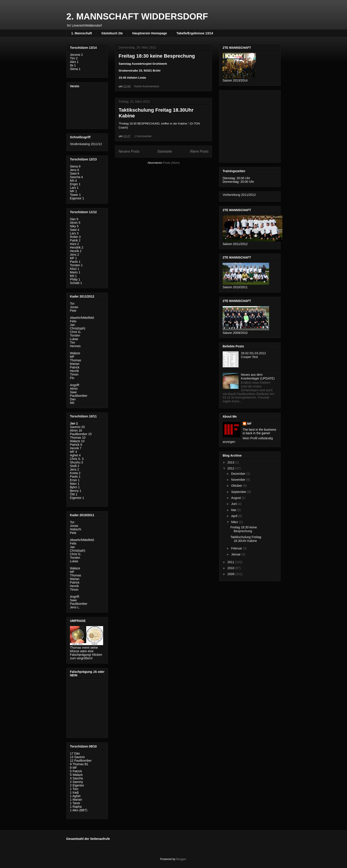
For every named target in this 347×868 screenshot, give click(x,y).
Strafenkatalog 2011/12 (86, 144)
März (235, 522)
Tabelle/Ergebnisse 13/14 (195, 33)
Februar (237, 548)
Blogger (181, 859)
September (239, 492)
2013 (231, 462)
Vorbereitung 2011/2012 (239, 195)
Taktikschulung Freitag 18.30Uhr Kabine (246, 539)
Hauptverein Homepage (150, 33)
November (239, 480)
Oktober (237, 486)
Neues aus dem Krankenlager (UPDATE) (258, 377)
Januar (236, 554)
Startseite (165, 151)
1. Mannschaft (82, 33)
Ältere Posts (199, 151)
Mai (234, 510)
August (236, 498)
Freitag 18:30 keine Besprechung (157, 56)
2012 (231, 468)
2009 (231, 574)
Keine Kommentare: (147, 86)
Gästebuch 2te (112, 33)
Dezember (239, 474)
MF (249, 424)
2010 (231, 568)
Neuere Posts (129, 151)
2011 (231, 562)
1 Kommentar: (144, 136)
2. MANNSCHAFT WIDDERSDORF (137, 16)
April (235, 516)
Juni (234, 504)
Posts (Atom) (171, 163)
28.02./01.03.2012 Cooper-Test (254, 355)
